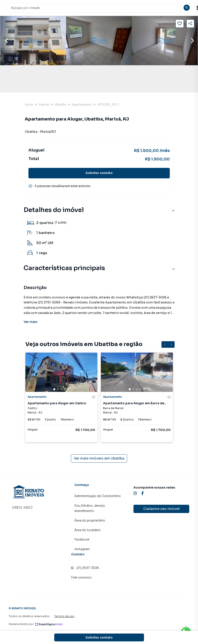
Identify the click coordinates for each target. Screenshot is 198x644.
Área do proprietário (90, 520)
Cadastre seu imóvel (161, 509)
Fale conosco (81, 577)
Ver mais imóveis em (99, 458)
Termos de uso (64, 616)
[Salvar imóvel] (180, 24)
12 (13, 59)
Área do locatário (88, 530)
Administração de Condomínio (98, 496)
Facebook (82, 539)
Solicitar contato (99, 173)
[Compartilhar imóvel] (190, 24)
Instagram (82, 549)
